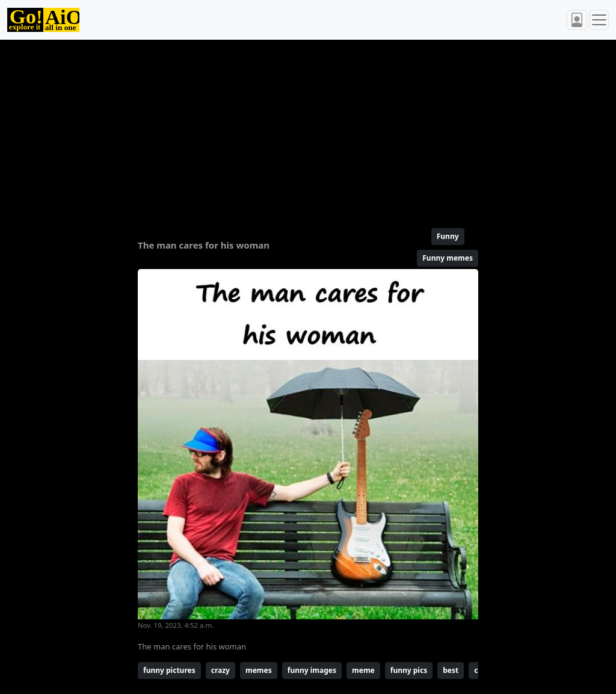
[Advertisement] (308, 129)
